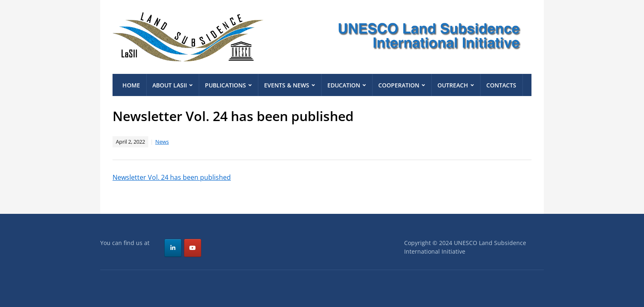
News (162, 142)
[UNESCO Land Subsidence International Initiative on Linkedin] (173, 248)
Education (344, 85)
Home (131, 85)
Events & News (287, 85)
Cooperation (399, 85)
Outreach (453, 85)
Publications (225, 85)
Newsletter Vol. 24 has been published (172, 177)
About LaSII (170, 85)
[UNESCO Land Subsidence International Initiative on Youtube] (193, 248)
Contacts (501, 85)
